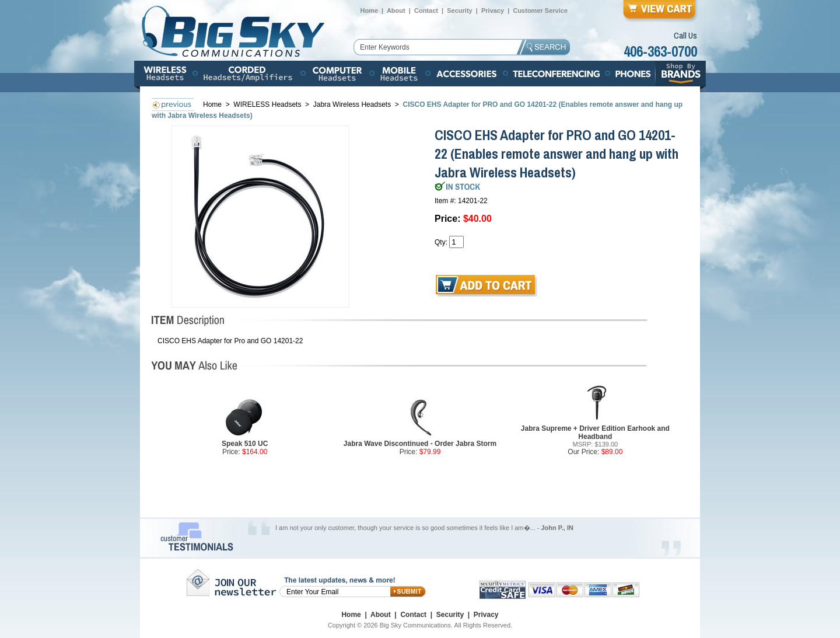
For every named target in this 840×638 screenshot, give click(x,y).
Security (459, 11)
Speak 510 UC (245, 444)
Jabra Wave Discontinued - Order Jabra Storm (420, 444)
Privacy (493, 11)
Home (369, 11)
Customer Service (540, 11)
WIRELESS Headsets (268, 104)
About (396, 11)
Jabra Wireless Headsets (352, 104)
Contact (426, 11)
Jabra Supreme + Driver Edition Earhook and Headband (595, 433)
